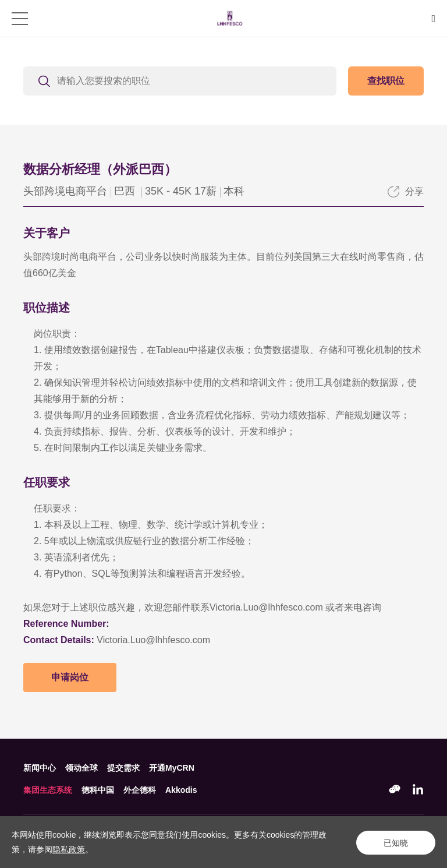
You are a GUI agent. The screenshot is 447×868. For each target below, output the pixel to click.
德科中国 (98, 790)
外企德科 (140, 790)
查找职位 (386, 81)
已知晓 (395, 842)
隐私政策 (69, 849)
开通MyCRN (172, 768)
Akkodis (181, 790)
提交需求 (123, 768)
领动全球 (81, 768)
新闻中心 (40, 768)
